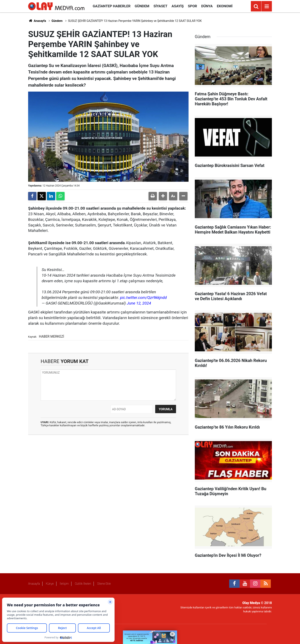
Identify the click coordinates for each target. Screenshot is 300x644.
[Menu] (267, 6)
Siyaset (161, 6)
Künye (50, 584)
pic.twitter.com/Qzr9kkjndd (143, 298)
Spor (192, 6)
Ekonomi (225, 6)
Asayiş (178, 6)
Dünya (207, 6)
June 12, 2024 (139, 303)
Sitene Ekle (104, 584)
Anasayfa (37, 21)
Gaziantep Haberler (112, 6)
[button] (163, 196)
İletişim (64, 584)
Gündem (142, 6)
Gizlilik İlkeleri (83, 584)
